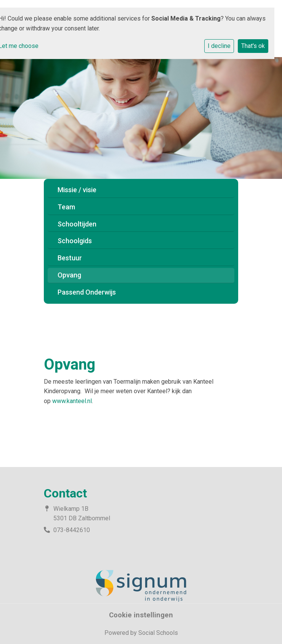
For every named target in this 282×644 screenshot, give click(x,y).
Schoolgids (75, 241)
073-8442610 (72, 530)
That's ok (253, 46)
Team (66, 207)
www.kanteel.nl (72, 401)
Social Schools (158, 633)
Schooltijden (77, 224)
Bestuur (70, 258)
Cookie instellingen (141, 615)
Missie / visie (77, 190)
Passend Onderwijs (87, 292)
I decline (219, 46)
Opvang (69, 275)
